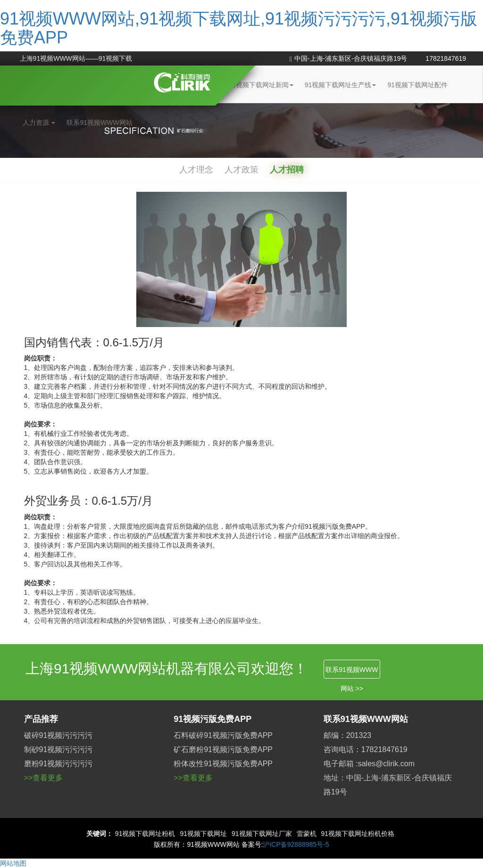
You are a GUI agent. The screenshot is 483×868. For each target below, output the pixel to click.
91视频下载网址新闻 (261, 85)
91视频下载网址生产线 (341, 85)
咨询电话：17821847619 (366, 749)
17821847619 (446, 58)
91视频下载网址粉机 (145, 834)
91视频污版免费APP (212, 719)
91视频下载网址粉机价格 (358, 834)
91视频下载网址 (203, 834)
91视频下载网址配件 (417, 85)
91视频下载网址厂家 (262, 834)
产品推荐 (41, 719)
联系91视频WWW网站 (99, 123)
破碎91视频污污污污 (58, 735)
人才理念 (196, 170)
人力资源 (39, 123)
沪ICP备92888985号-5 (296, 844)
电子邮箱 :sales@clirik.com (369, 764)
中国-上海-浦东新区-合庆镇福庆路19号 (349, 58)
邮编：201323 (347, 735)
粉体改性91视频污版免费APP (223, 764)
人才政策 (241, 170)
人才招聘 (287, 170)
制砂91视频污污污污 (58, 749)
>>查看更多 (44, 778)
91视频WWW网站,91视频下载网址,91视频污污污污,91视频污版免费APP (239, 28)
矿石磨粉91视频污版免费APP (223, 749)
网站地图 (13, 863)
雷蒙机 (307, 834)
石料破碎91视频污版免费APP (223, 735)
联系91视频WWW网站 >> (352, 672)
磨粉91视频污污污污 (58, 764)
